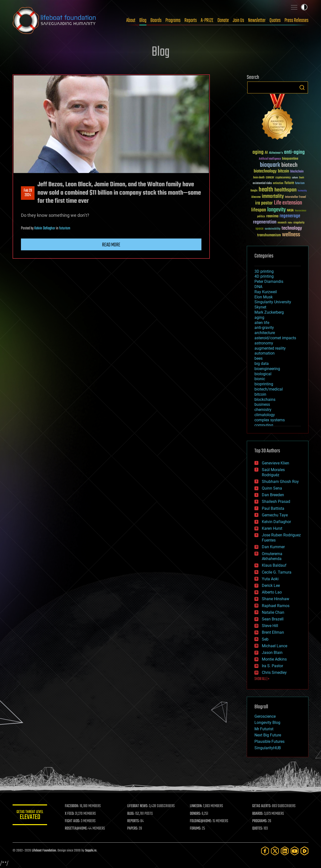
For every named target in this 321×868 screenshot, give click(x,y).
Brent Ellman (273, 632)
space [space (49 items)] (259, 229)
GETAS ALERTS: (262, 806)
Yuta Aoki (270, 579)
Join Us (238, 20)
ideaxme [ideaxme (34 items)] (256, 197)
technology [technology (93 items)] (292, 229)
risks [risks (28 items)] (290, 223)
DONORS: (195, 814)
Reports (191, 20)
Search (302, 87)
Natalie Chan (273, 612)
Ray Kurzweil (266, 292)
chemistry (263, 410)
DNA (258, 287)
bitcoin (260, 394)
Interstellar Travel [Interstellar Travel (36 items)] (295, 197)
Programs (173, 20)
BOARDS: (258, 814)
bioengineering (267, 369)
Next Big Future (268, 735)
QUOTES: (258, 829)
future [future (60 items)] (289, 183)
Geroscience (265, 716)
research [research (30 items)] (282, 223)
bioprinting (264, 384)
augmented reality (270, 348)
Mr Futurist (264, 729)
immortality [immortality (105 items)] (273, 196)
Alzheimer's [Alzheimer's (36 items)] (276, 153)
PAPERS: (133, 829)
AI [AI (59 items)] (266, 153)
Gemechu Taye (275, 515)
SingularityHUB (268, 748)
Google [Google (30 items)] (254, 191)
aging (259, 317)
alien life (262, 323)
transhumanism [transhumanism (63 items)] (269, 235)
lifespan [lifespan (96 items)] (259, 210)
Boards (156, 20)
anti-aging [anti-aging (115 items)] (294, 152)
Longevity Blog (267, 723)
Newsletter (257, 20)
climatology (265, 415)
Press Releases (296, 20)
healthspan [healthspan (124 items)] (285, 190)
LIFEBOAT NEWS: (138, 806)
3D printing (264, 271)
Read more (111, 245)
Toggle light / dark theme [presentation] (304, 7)
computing (264, 425)
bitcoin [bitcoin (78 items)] (283, 171)
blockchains (265, 400)
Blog (143, 20)
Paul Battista (273, 508)
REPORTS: (133, 821)
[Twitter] (275, 851)
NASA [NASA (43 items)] (290, 211)
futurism (65, 228)
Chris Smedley (274, 672)
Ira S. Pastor (272, 666)
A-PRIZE (207, 20)
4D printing (264, 276)
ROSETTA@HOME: (76, 829)
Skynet (260, 307)
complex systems (270, 420)
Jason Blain (272, 653)
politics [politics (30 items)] (261, 217)
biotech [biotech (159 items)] (289, 165)
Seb (265, 639)
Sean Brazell (273, 619)
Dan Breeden (273, 495)
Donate (223, 20)
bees (259, 358)
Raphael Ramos (276, 606)
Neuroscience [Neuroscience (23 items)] (301, 211)
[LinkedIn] (285, 851)
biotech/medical (269, 389)
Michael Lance (275, 646)
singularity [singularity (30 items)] (299, 223)
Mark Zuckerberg (269, 312)
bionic (260, 379)
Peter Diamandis (269, 281)
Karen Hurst (272, 528)
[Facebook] (265, 851)
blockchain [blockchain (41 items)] (297, 172)
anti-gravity (264, 328)
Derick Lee (271, 586)
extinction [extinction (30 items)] (278, 183)
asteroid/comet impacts (275, 338)
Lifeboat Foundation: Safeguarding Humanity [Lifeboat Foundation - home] (54, 20)
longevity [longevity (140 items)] (276, 210)
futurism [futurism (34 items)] (300, 184)
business (262, 404)
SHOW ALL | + (262, 679)
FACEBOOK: (72, 806)
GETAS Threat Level (30, 816)
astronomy (264, 343)
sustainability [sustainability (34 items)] (273, 229)
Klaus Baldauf (274, 565)
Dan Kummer (273, 547)
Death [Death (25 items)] (302, 178)
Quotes (275, 20)
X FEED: (70, 814)
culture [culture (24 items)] (295, 178)
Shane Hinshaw (276, 599)
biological (263, 374)
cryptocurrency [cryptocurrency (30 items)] (283, 178)
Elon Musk (264, 297)
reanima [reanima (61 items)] (272, 216)
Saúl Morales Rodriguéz (273, 472)
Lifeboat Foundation (44, 851)
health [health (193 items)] (266, 190)
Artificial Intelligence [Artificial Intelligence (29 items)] (270, 159)
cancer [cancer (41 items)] (270, 178)
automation (265, 353)
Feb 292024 (28, 193)
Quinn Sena (272, 488)
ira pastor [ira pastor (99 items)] (264, 203)
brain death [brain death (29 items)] (259, 178)
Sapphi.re (91, 851)
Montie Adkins (274, 659)
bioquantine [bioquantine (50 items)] (290, 159)
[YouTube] (295, 851)
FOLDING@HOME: (201, 821)
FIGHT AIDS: (72, 821)
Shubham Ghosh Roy (280, 482)
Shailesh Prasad (276, 502)
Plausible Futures (269, 741)
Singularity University (273, 302)
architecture (265, 333)
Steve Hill (270, 626)
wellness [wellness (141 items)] (291, 235)
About (131, 20)
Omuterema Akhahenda (272, 556)
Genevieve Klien (276, 463)
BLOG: (131, 814)
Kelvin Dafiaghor (45, 228)
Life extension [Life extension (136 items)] (288, 203)
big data (262, 364)
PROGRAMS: (260, 821)
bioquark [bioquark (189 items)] (270, 165)
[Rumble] (304, 851)
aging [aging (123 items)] (258, 152)
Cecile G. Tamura (277, 572)
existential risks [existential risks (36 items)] (262, 183)
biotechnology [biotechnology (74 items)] (265, 171)
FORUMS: (196, 829)
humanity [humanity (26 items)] (302, 191)
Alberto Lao (272, 592)
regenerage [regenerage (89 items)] (290, 216)
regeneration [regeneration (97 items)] (265, 222)
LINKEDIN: (196, 806)
